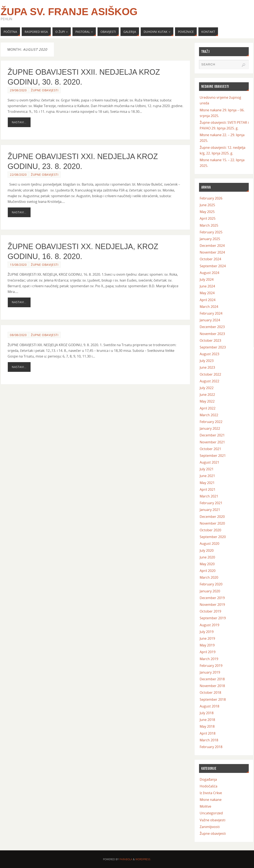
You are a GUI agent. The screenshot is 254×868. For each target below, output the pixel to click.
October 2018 (210, 693)
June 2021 (207, 476)
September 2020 (213, 537)
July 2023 (207, 361)
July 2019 (207, 632)
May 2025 (207, 212)
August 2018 (209, 706)
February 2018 (211, 747)
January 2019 (210, 672)
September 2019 (213, 618)
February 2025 (211, 232)
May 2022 (207, 401)
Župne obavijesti (45, 90)
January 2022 (210, 428)
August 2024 (209, 273)
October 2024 (210, 259)
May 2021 (207, 483)
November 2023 (212, 334)
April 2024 (208, 300)
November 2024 (212, 252)
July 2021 (207, 469)
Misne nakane (211, 800)
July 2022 (207, 388)
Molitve (205, 806)
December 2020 (212, 517)
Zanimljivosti (210, 827)
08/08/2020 (18, 335)
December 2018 (212, 679)
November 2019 (212, 605)
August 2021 (209, 462)
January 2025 (210, 239)
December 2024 (212, 246)
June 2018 (207, 720)
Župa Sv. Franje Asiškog (69, 12)
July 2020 (207, 550)
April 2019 (208, 652)
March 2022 (209, 415)
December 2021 (212, 435)
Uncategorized (211, 813)
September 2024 (213, 266)
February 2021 (211, 503)
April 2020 (208, 571)
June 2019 (207, 638)
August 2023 (209, 354)
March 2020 (209, 577)
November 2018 (212, 686)
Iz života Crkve (211, 793)
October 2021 (210, 449)
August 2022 (209, 381)
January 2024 (210, 320)
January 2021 (210, 510)
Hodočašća (209, 786)
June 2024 (207, 286)
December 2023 (212, 327)
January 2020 (210, 591)
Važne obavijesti (213, 820)
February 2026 (211, 198)
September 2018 (213, 699)
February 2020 (211, 584)
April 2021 (208, 489)
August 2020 (209, 544)
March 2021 (209, 496)
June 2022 (207, 395)
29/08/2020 (18, 90)
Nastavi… (19, 122)
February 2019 (211, 666)
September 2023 (213, 347)
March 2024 (209, 307)
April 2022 (208, 408)
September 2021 (213, 456)
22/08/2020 (18, 175)
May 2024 (207, 293)
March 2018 (209, 740)
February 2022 (211, 422)
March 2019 (209, 659)
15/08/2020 (18, 265)
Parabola (126, 859)
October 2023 (210, 340)
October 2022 (210, 374)
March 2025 (209, 225)
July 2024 (207, 279)
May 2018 (207, 726)
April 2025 (208, 218)
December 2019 (212, 598)
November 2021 (212, 442)
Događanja (208, 779)
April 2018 (208, 733)
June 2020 (207, 557)
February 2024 (211, 313)
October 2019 (210, 611)
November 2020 (212, 523)
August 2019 (209, 625)
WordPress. (143, 859)
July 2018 (207, 713)
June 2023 (207, 367)
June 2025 (207, 205)
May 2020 (207, 564)
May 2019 (207, 645)
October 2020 (210, 530)
